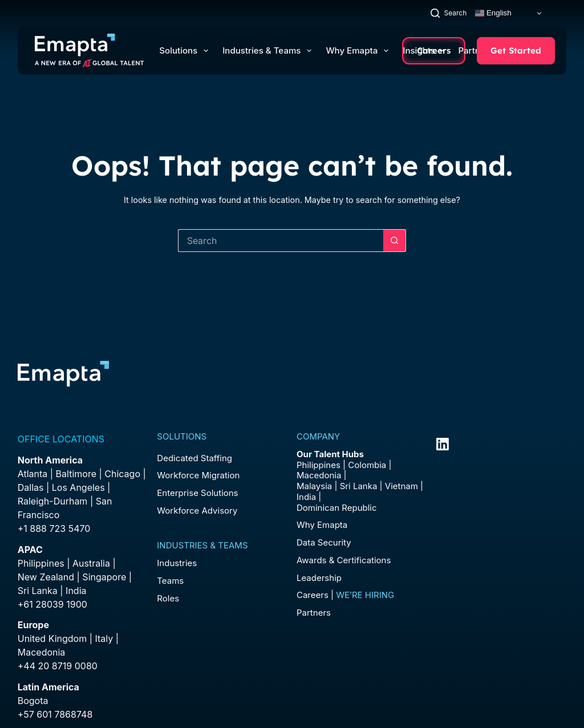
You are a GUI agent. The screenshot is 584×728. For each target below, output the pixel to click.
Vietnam (401, 486)
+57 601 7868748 (55, 714)
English (493, 13)
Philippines (41, 563)
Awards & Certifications (344, 560)
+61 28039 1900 (52, 604)
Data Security (324, 542)
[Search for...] (281, 241)
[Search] (449, 13)
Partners (314, 613)
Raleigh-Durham (53, 501)
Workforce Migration (198, 475)
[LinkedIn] (443, 444)
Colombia (367, 465)
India (306, 497)
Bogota (33, 701)
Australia (91, 563)
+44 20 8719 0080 (58, 666)
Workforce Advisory (197, 511)
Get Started (516, 50)
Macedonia (42, 652)
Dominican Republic (337, 508)
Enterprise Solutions (197, 493)
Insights (423, 50)
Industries (177, 563)
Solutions (186, 51)
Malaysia (314, 486)
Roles (168, 598)
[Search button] (395, 241)
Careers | (345, 595)
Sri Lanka (38, 591)
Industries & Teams (269, 51)
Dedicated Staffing (194, 458)
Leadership (319, 578)
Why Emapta (359, 51)
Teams (170, 581)
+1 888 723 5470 (54, 528)
